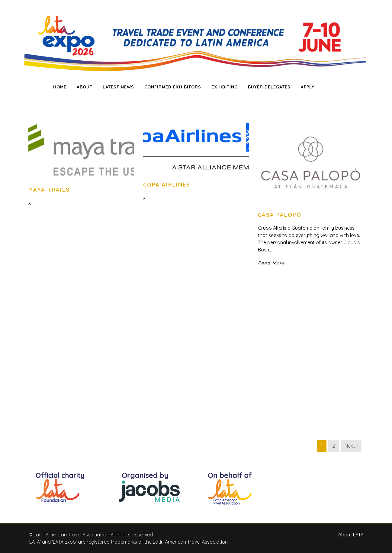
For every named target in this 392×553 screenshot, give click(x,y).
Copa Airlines (167, 185)
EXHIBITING (225, 87)
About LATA (351, 535)
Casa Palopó (280, 215)
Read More (271, 263)
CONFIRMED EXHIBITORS (173, 87)
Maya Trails (49, 190)
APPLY (308, 87)
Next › (351, 446)
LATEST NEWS (118, 87)
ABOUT (85, 87)
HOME (60, 87)
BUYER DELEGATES (269, 87)
